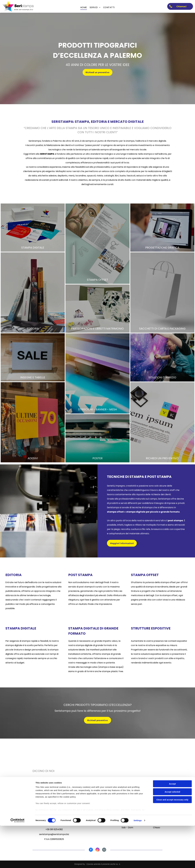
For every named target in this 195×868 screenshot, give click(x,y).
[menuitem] (84, 7)
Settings (138, 863)
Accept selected (172, 834)
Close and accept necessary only (172, 842)
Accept (172, 826)
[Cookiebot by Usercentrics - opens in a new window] (18, 863)
